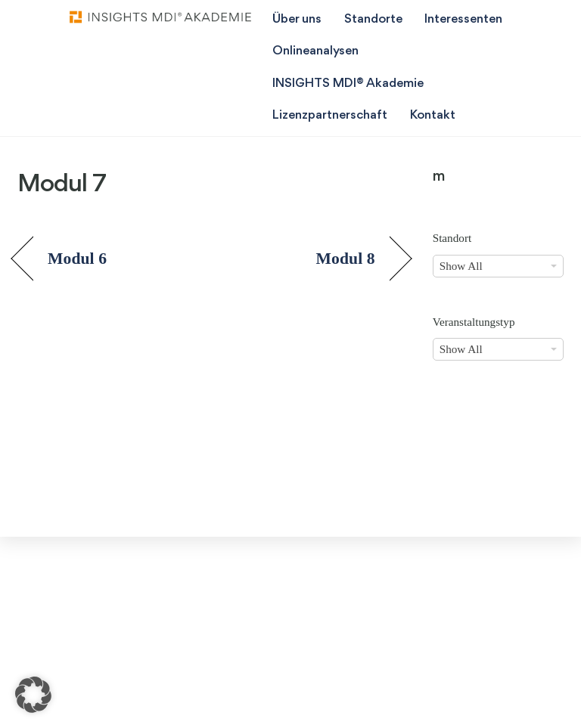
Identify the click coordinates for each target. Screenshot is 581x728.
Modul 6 (77, 259)
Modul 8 (346, 259)
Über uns (297, 19)
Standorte (373, 19)
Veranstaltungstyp (474, 322)
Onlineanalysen (315, 51)
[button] (33, 695)
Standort (452, 238)
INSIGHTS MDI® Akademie (348, 84)
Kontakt (433, 115)
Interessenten (463, 19)
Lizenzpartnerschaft (330, 115)
